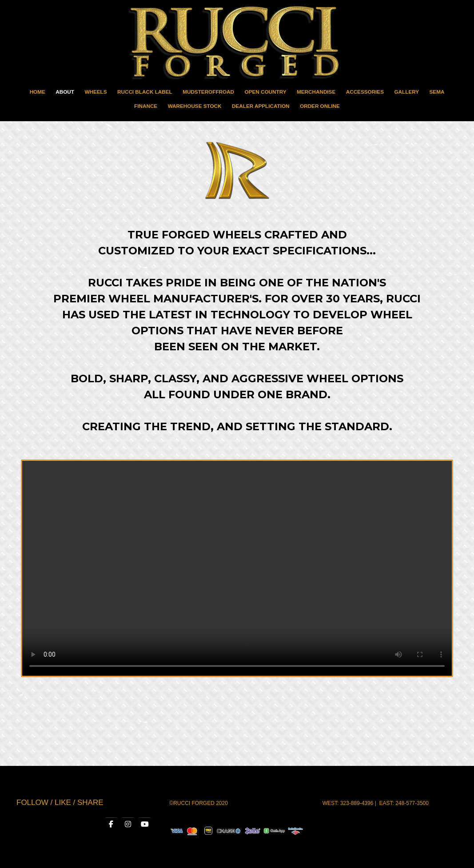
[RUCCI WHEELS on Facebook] (111, 824)
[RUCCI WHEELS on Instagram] (127, 824)
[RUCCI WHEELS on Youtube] (144, 824)
